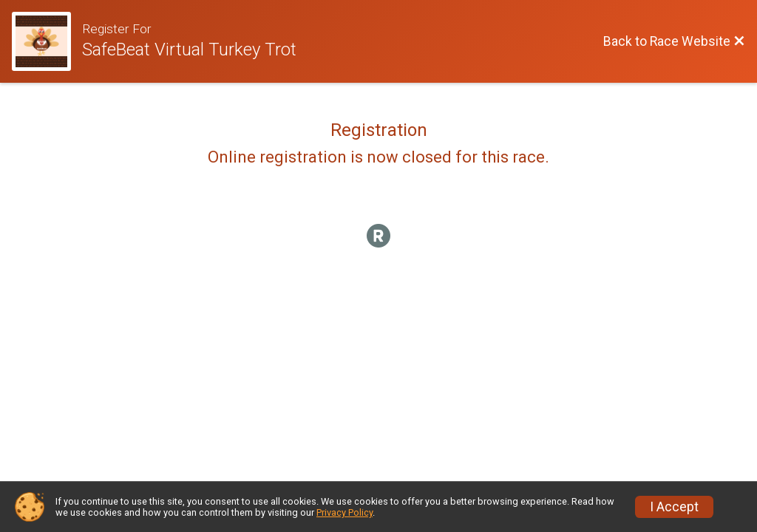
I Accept (674, 507)
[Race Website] (47, 41)
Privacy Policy (344, 512)
